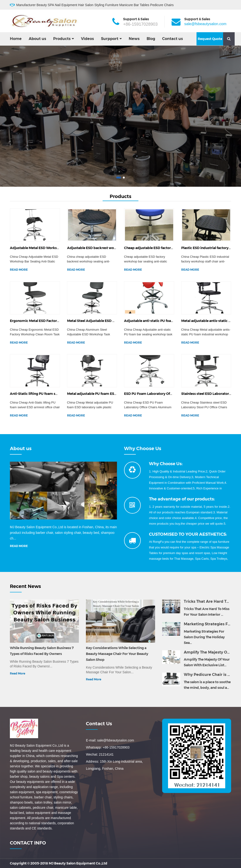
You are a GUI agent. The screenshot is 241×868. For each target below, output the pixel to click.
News (134, 39)
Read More (18, 673)
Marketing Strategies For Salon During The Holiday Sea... (204, 637)
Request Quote (210, 39)
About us (37, 39)
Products (62, 39)
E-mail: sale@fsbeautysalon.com (110, 740)
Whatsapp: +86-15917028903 (108, 747)
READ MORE (19, 270)
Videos (87, 39)
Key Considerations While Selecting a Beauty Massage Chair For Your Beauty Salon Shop (117, 654)
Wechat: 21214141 (100, 754)
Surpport (110, 39)
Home (16, 39)
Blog (151, 39)
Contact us (173, 39)
